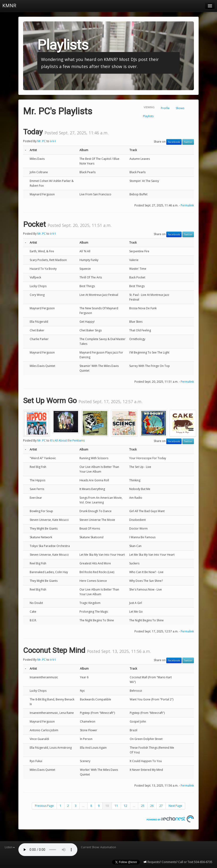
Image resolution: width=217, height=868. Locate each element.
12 (125, 806)
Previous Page (44, 806)
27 (161, 806)
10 (107, 806)
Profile (165, 108)
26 (152, 806)
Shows (180, 108)
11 (116, 806)
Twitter (188, 142)
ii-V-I (53, 141)
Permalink (187, 205)
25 (143, 806)
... (83, 806)
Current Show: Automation (98, 847)
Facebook (174, 142)
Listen (10, 847)
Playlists (148, 116)
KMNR (9, 6)
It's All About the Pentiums (67, 440)
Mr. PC (42, 141)
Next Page (175, 806)
